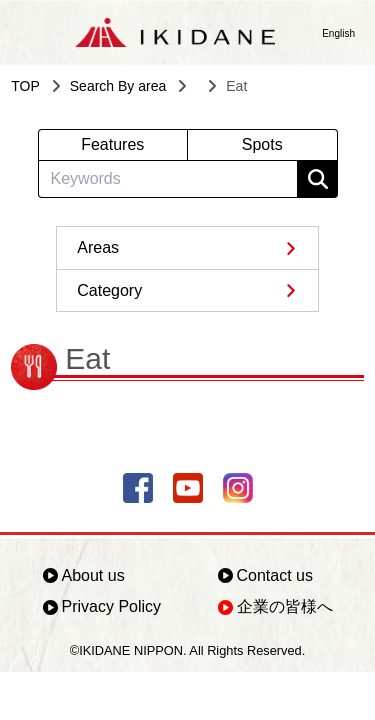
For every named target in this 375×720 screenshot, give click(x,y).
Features (112, 144)
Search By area (118, 86)
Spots (262, 144)
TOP (25, 86)
